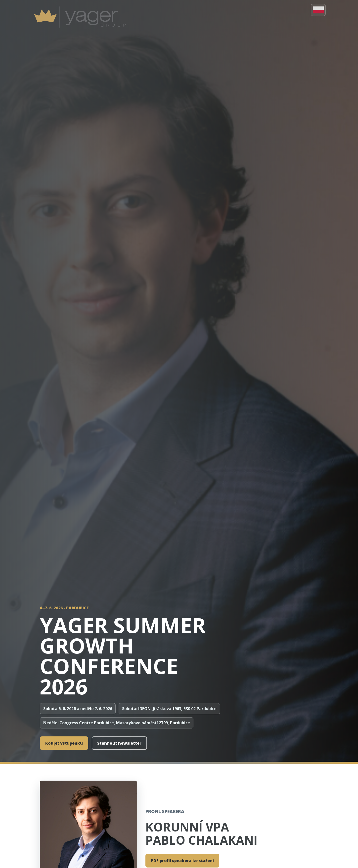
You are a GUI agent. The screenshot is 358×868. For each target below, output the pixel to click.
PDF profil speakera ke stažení (182, 861)
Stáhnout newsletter (119, 743)
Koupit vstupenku (64, 743)
